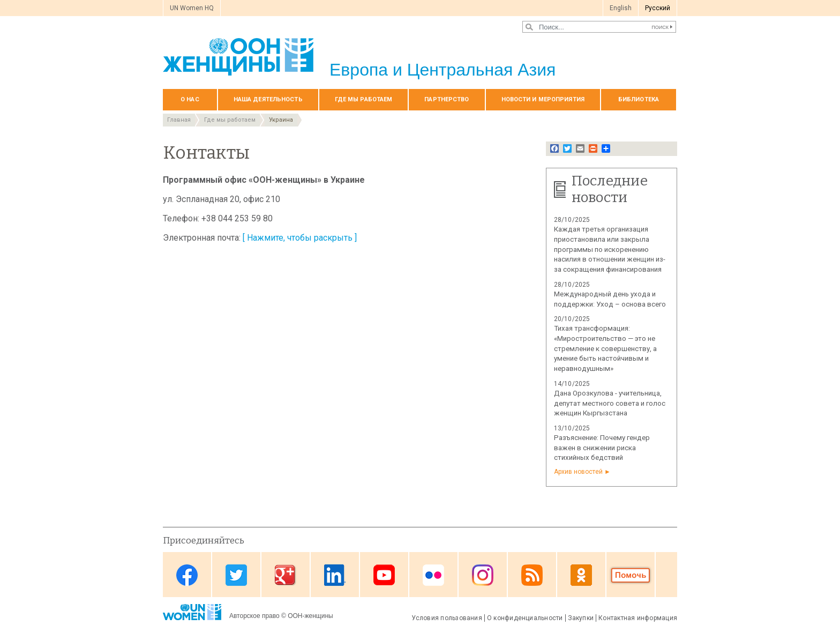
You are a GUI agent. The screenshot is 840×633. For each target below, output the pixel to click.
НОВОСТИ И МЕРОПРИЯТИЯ (543, 99)
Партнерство (447, 99)
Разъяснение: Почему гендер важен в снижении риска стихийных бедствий (602, 448)
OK (581, 575)
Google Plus (286, 575)
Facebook (187, 575)
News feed (532, 575)
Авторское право (254, 616)
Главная (179, 120)
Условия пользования (447, 618)
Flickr (433, 575)
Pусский (658, 8)
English (621, 8)
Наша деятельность (268, 99)
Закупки (581, 618)
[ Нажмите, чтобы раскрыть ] (300, 238)
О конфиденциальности (525, 618)
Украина (281, 120)
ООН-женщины (310, 616)
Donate (631, 575)
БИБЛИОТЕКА (639, 99)
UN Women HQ (192, 8)
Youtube (384, 575)
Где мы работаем (364, 99)
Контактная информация (638, 618)
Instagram (483, 575)
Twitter (236, 575)
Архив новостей (578, 472)
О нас (190, 99)
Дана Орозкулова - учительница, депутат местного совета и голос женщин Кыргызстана (610, 403)
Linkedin (335, 575)
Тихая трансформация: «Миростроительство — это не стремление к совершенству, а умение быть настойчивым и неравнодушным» (605, 348)
